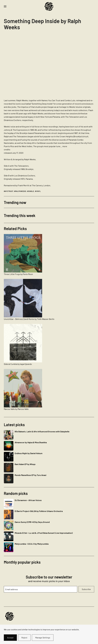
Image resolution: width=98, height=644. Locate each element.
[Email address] (41, 589)
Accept (10, 638)
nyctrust (9, 191)
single (31, 191)
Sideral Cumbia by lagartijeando (18, 364)
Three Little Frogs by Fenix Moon (18, 274)
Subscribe (86, 589)
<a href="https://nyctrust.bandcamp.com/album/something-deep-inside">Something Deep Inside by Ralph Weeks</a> (26, 65)
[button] (5, 6)
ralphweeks (21, 191)
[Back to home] (49, 6)
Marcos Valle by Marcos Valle (16, 409)
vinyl (38, 191)
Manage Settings (43, 638)
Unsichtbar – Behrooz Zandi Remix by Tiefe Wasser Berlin (29, 319)
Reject (24, 638)
